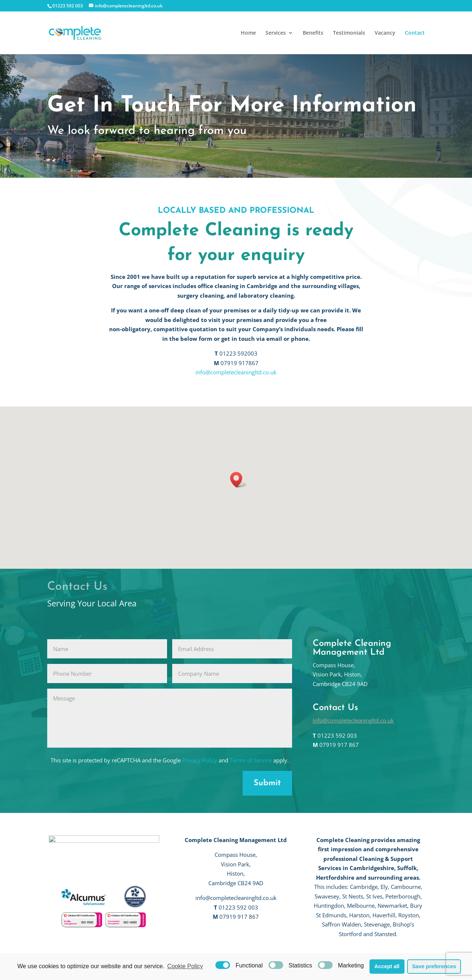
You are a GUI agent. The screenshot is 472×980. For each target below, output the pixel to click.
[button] (239, 480)
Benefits (313, 33)
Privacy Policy (200, 760)
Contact (415, 33)
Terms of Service (251, 760)
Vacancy (385, 33)
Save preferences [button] (434, 966)
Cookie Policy (185, 966)
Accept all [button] (387, 966)
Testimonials (349, 33)
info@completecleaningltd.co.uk (236, 372)
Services (276, 33)
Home (248, 33)
